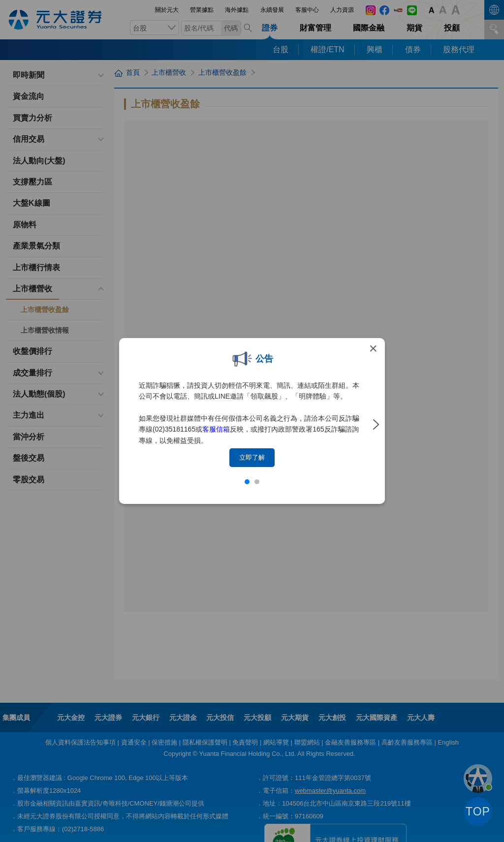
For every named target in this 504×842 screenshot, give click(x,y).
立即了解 (252, 457)
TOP (478, 811)
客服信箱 (216, 429)
